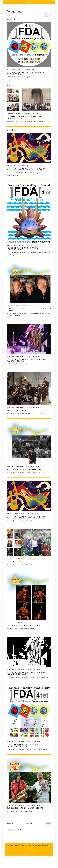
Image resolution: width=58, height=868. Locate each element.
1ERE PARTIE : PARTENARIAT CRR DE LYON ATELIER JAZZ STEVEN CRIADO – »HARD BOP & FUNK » (27, 181)
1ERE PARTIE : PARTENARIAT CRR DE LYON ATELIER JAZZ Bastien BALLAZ (27, 372)
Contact (31, 858)
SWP (28, 865)
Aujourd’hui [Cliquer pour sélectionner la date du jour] (29, 836)
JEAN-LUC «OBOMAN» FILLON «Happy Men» (24, 482)
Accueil (11, 858)
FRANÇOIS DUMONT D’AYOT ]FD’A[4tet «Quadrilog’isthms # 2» (23, 758)
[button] (28, 15)
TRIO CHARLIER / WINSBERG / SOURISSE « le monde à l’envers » (29, 322)
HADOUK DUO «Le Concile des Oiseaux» (24, 638)
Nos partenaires (21, 858)
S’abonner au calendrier (16, 842)
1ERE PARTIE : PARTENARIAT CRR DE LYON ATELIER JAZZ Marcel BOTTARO (27, 686)
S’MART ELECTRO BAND (16, 423)
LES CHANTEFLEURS (15, 574)
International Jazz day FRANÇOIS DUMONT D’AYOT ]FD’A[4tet (26, 85)
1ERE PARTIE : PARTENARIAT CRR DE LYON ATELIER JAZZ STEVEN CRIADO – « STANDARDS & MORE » (27, 529)
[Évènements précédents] (10, 836)
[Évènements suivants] (49, 836)
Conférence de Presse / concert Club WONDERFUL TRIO (24, 130)
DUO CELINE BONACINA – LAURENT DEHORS (25, 820)
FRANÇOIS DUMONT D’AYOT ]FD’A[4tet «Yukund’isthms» (23, 261)
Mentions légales (42, 858)
